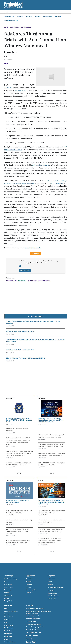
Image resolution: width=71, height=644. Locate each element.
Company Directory (11, 20)
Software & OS (26, 27)
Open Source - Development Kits (39, 281)
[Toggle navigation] (7, 12)
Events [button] (58, 17)
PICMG (6, 609)
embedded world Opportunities (35, 609)
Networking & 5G (31, 590)
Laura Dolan (12, 52)
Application (30, 576)
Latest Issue (51, 579)
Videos (38, 17)
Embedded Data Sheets (11, 611)
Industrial (22, 281)
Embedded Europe (53, 596)
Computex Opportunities (33, 616)
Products (20, 17)
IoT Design (51, 590)
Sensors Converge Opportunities (35, 627)
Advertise (30, 605)
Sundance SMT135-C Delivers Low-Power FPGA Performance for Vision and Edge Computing (18, 531)
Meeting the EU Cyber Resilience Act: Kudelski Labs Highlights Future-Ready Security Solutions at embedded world (52, 541)
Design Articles (9, 617)
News (6, 622)
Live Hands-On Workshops (34, 633)
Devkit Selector (9, 628)
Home (6, 27)
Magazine (51, 576)
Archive (50, 582)
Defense (29, 593)
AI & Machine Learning (11, 579)
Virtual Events (8, 634)
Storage (6, 598)
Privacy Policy (31, 642)
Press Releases (9, 625)
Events (6, 639)
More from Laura (25, 270)
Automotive (29, 579)
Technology (14, 27)
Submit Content (32, 635)
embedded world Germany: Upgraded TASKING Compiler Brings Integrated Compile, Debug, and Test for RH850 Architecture (19, 454)
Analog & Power (9, 587)
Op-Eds (6, 620)
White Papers (47, 17)
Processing (7, 590)
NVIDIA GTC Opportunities (33, 624)
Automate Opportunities (33, 630)
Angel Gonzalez (57, 183)
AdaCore (8, 88)
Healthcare (29, 587)
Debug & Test (8, 601)
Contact (29, 639)
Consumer (29, 584)
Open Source (8, 584)
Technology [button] (9, 17)
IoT (5, 582)
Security (7, 593)
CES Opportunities (31, 621)
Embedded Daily (52, 593)
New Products (8, 631)
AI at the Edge (52, 599)
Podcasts (29, 17)
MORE (19, 473)
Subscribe (35, 254)
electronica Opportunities (33, 619)
